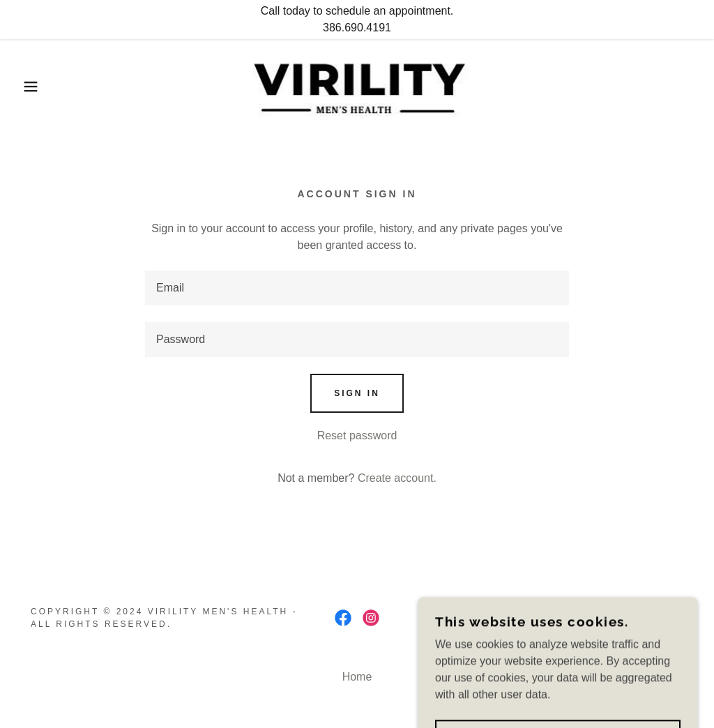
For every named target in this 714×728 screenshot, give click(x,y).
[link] (357, 85)
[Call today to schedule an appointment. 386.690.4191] (357, 20)
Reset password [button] (357, 435)
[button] (36, 86)
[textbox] (357, 288)
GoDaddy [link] (655, 618)
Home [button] (357, 677)
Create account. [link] (397, 478)
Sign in (357, 393)
